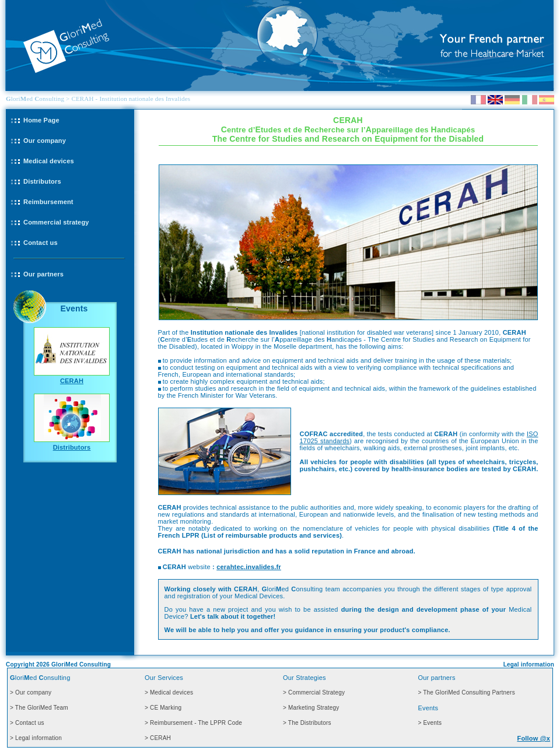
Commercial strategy (56, 222)
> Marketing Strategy (311, 708)
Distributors (42, 181)
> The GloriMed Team (39, 708)
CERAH (72, 381)
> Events (430, 723)
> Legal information (36, 738)
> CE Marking (163, 708)
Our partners (43, 274)
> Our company (31, 692)
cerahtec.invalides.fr (249, 567)
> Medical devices (169, 692)
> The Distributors (307, 723)
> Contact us (27, 723)
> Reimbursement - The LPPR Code (193, 723)
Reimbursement (48, 202)
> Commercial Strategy (314, 692)
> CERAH (158, 738)
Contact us (41, 243)
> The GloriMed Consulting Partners (466, 692)
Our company (45, 141)
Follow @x (533, 738)
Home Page (41, 120)
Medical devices (49, 161)
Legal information (529, 664)
